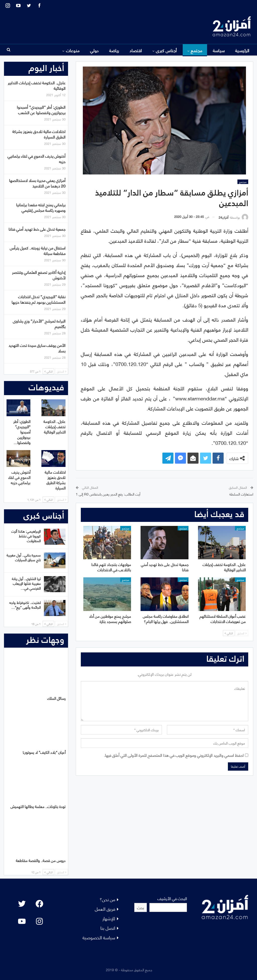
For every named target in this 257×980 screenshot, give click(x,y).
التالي (229, 633)
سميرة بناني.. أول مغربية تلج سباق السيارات (24, 557)
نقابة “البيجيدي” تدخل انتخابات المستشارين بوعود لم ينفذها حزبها (39, 299)
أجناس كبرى (166, 50)
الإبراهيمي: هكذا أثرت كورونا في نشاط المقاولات (26, 536)
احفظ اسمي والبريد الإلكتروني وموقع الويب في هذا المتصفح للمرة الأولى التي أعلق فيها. (174, 755)
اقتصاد (136, 50)
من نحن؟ (107, 899)
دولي (94, 50)
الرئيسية (242, 50)
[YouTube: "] (22, 921)
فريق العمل (105, 909)
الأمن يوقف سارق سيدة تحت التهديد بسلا (37, 348)
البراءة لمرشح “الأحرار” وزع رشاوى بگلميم (39, 323)
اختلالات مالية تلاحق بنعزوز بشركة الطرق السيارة (39, 134)
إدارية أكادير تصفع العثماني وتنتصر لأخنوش (39, 275)
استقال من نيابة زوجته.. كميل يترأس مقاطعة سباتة (38, 250)
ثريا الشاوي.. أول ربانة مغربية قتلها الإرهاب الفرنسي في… (26, 583)
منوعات (73, 50)
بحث (141, 907)
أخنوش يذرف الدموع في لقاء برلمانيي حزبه (37, 159)
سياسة (219, 50)
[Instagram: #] (39, 921)
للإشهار (109, 918)
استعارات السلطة (241, 494)
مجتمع (197, 50)
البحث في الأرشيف (172, 898)
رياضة (114, 50)
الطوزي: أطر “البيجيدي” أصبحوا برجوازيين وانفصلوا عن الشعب (41, 110)
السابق (242, 633)
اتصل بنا (108, 928)
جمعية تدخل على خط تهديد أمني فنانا (37, 229)
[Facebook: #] (39, 904)
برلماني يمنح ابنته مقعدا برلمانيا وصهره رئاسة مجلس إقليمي (41, 207)
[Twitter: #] (22, 904)
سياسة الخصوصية (99, 937)
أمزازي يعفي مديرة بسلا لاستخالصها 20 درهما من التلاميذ (37, 183)
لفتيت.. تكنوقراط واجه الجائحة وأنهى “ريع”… (25, 605)
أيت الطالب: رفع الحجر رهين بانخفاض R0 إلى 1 (108, 494)
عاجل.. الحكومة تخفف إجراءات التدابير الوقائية (37, 85)
